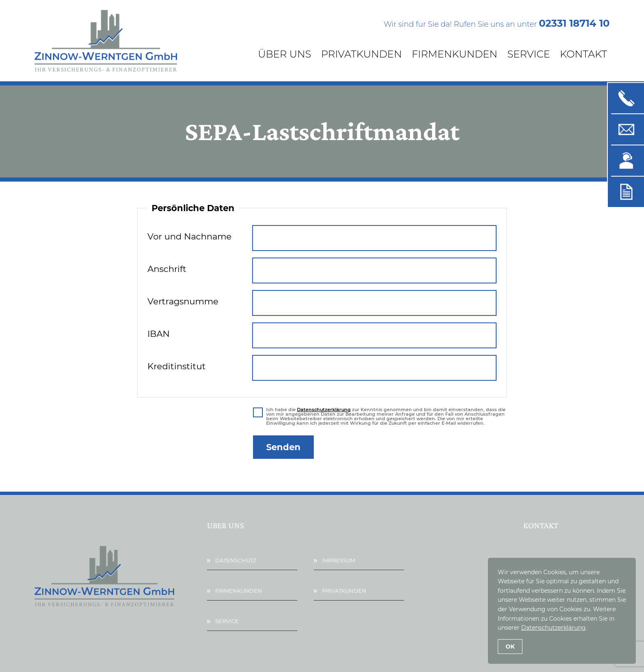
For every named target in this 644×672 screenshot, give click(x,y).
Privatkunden (362, 54)
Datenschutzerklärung (324, 410)
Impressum (339, 560)
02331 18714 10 (574, 23)
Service (529, 54)
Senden (283, 447)
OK (510, 647)
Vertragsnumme (183, 301)
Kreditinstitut (177, 366)
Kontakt (583, 54)
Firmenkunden (454, 54)
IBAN (159, 334)
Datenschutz (236, 560)
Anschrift (167, 269)
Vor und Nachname (190, 236)
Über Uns (285, 54)
